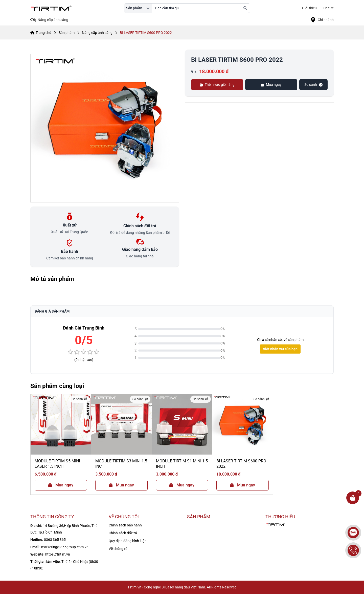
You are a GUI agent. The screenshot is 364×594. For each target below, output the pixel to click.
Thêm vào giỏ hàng (217, 85)
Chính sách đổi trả (123, 533)
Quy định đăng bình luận (128, 541)
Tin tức (328, 8)
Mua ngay (271, 85)
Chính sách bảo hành (125, 525)
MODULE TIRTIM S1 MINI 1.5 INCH (182, 464)
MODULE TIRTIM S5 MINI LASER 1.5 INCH (57, 464)
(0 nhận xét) (84, 360)
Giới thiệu (309, 8)
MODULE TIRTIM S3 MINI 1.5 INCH (121, 464)
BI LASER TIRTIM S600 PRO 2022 (241, 464)
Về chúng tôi (118, 549)
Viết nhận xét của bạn (280, 349)
